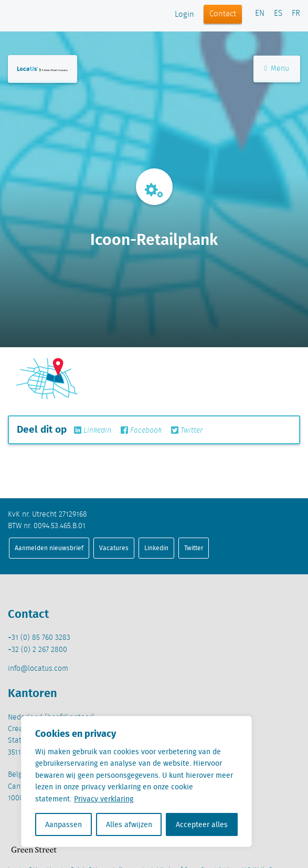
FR (296, 14)
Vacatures (114, 548)
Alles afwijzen (129, 824)
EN (260, 14)
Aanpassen (63, 824)
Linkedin (93, 431)
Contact (223, 14)
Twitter (187, 431)
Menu (277, 69)
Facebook (141, 431)
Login (184, 15)
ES (278, 14)
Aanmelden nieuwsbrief (49, 548)
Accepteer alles (202, 824)
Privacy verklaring (104, 799)
